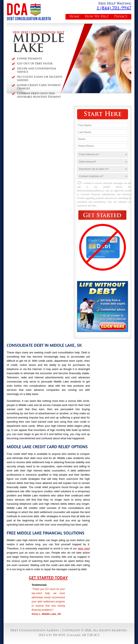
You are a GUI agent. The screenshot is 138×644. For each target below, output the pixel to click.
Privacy (121, 17)
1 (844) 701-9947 (114, 8)
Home (74, 17)
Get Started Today (48, 578)
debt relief (84, 548)
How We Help (97, 17)
